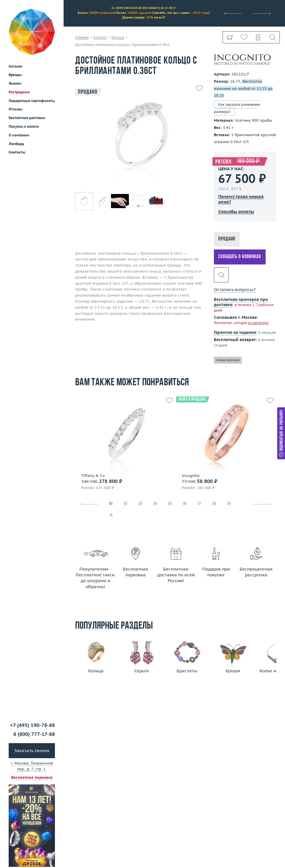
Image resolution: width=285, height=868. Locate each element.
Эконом (15, 41)
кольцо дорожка (228, 360)
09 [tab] (229, 504)
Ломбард (16, 102)
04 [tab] (155, 504)
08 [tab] (214, 504)
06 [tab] (185, 504)
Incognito (191, 476)
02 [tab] (126, 504)
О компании (19, 93)
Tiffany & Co (93, 476)
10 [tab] (111, 516)
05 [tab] (170, 504)
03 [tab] (140, 504)
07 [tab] (199, 504)
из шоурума (258, 323)
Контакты (17, 110)
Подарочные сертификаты (32, 59)
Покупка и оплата (24, 85)
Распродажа (19, 50)
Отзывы (16, 67)
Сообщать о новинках (240, 257)
